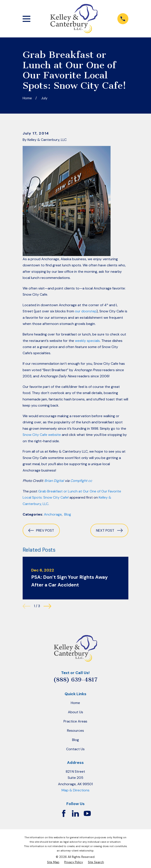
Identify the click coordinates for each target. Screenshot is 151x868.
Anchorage (53, 514)
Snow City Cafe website (42, 435)
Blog (68, 514)
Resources (75, 731)
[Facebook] (64, 813)
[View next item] (47, 606)
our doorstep (86, 311)
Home (75, 703)
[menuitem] (53, 862)
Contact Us (75, 749)
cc (90, 481)
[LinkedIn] (75, 813)
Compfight (79, 481)
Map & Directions (75, 790)
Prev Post (41, 530)
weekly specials (87, 341)
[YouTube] (87, 813)
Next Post (109, 530)
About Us (75, 712)
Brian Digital (54, 481)
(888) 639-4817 (75, 680)
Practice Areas (75, 721)
